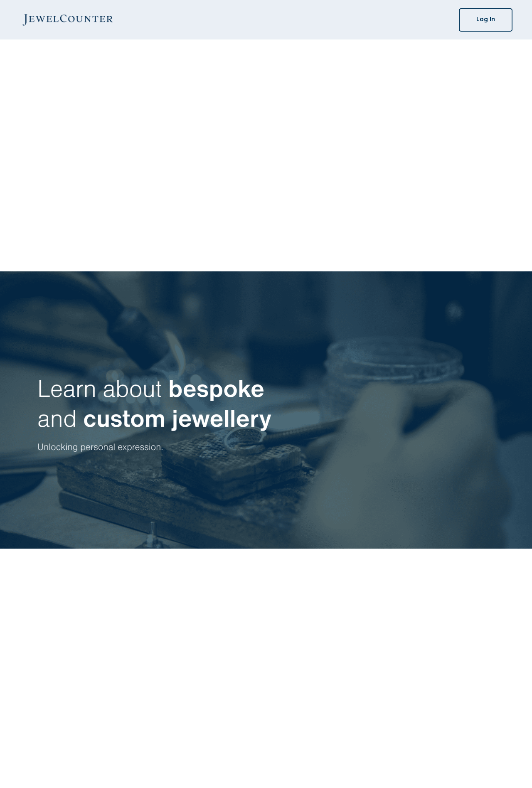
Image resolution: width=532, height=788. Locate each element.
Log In (486, 20)
